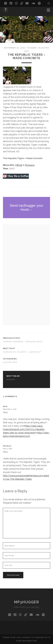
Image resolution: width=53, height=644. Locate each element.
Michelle (7, 446)
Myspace (30, 165)
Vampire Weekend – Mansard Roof (23, 342)
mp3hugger (26, 602)
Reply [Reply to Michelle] (5, 452)
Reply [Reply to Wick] (5, 412)
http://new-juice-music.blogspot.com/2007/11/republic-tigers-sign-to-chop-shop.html (24, 429)
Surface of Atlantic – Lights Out (22, 352)
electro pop (10, 362)
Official (19, 165)
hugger (32, 48)
